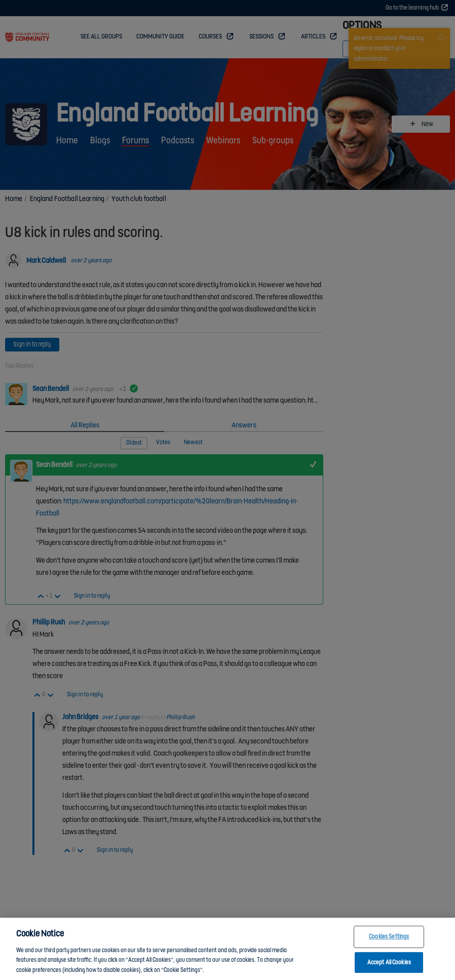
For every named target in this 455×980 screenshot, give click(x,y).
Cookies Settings (389, 945)
